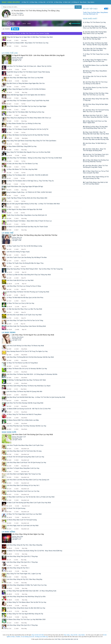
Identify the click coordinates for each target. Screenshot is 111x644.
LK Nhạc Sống (58, 2)
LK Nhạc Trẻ (25, 2)
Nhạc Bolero (91, 2)
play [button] (9, 24)
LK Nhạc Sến (42, 2)
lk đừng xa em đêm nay (41, 637)
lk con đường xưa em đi (28, 637)
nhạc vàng (67, 635)
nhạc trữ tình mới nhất (38, 635)
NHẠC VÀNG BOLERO (11, 2)
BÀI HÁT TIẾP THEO (90, 9)
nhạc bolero (82, 635)
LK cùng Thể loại (10, 53)
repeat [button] (19, 24)
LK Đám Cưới (67, 2)
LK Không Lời (75, 2)
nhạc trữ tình (74, 635)
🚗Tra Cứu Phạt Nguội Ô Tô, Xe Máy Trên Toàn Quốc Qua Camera (26, 33)
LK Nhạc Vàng (33, 2)
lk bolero (18, 637)
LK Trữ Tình (50, 2)
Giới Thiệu (58, 639)
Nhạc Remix (83, 2)
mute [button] (70, 24)
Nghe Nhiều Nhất (90, 19)
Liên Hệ (76, 639)
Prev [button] (4, 24)
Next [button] (13, 24)
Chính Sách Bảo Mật (67, 639)
